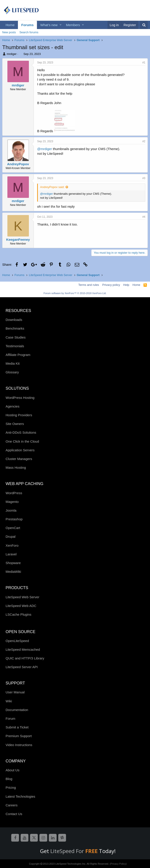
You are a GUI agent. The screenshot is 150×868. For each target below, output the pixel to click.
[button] (61, 25)
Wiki (9, 701)
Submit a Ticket (17, 727)
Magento (12, 502)
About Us (13, 770)
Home (10, 25)
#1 (144, 63)
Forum (10, 718)
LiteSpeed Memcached (23, 649)
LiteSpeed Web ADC (21, 606)
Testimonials (15, 346)
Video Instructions (19, 745)
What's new (49, 25)
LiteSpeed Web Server (22, 597)
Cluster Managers (19, 459)
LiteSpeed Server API (22, 667)
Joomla (11, 510)
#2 (144, 141)
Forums (27, 25)
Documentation (17, 710)
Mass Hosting (16, 467)
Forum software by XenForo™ (75, 293)
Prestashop (14, 519)
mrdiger (12, 54)
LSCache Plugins (18, 614)
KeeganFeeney (18, 239)
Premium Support (19, 736)
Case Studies (16, 337)
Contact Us (14, 814)
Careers (12, 805)
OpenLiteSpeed (17, 641)
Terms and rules (89, 285)
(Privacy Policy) (118, 864)
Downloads (14, 320)
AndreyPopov (18, 164)
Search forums (29, 32)
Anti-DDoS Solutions (21, 432)
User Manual (15, 692)
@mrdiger (45, 149)
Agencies (13, 406)
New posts (9, 32)
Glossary (12, 372)
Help (126, 285)
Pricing (11, 787)
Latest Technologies (20, 796)
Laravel (11, 554)
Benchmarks (15, 328)
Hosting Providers (19, 415)
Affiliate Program (18, 355)
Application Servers (20, 450)
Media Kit (13, 363)
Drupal (11, 536)
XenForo (12, 545)
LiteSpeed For (75, 851)
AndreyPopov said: (52, 187)
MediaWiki (13, 572)
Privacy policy (111, 285)
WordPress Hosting (20, 398)
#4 (144, 217)
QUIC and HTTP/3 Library (25, 658)
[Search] (144, 25)
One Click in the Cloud (22, 441)
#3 (144, 178)
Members (73, 25)
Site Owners (15, 424)
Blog (9, 779)
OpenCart (13, 528)
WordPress (14, 493)
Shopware (13, 563)
